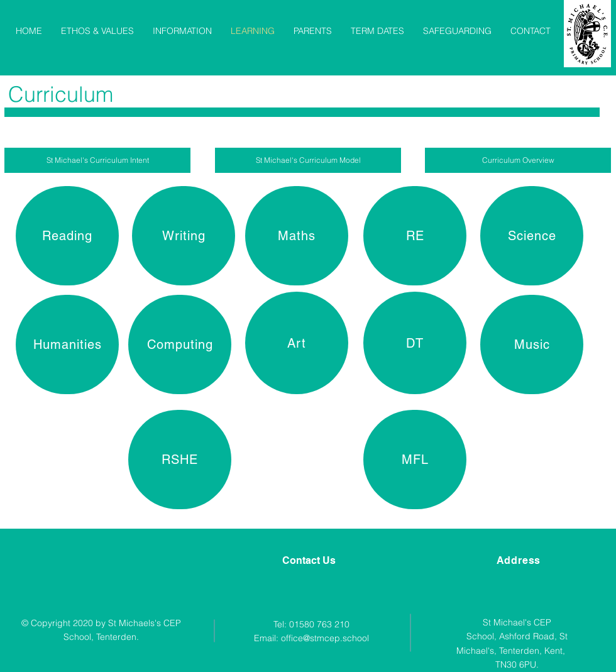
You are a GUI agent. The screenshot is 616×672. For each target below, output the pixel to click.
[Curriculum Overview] (518, 160)
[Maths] (297, 236)
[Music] (532, 344)
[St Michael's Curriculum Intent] (97, 160)
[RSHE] (180, 460)
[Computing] (180, 344)
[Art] (297, 343)
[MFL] (415, 460)
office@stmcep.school (325, 638)
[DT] (415, 343)
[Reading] (67, 236)
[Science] (532, 236)
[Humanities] (67, 344)
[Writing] (184, 236)
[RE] (415, 236)
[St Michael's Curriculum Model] (308, 160)
